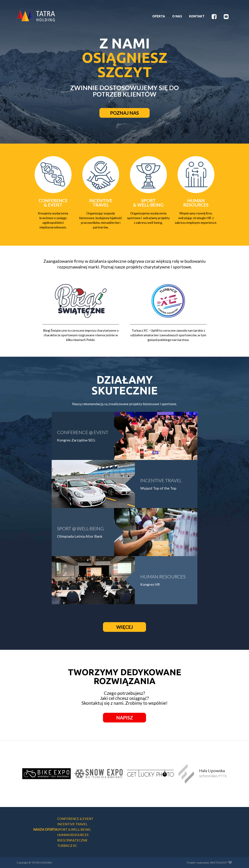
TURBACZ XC (67, 846)
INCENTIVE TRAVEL (161, 480)
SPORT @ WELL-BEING (80, 528)
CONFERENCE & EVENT (53, 203)
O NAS (177, 16)
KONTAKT (197, 16)
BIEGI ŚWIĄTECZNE (72, 840)
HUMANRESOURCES (196, 203)
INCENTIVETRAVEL (101, 203)
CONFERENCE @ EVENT (83, 432)
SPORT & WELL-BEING (148, 203)
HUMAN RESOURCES (163, 577)
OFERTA (159, 16)
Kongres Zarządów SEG (76, 440)
